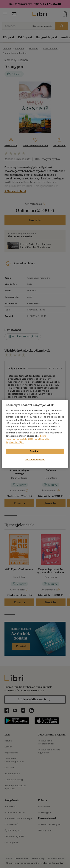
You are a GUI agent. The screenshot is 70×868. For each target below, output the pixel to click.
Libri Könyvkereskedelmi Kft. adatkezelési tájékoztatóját (28, 439)
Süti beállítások (35, 460)
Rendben (35, 451)
